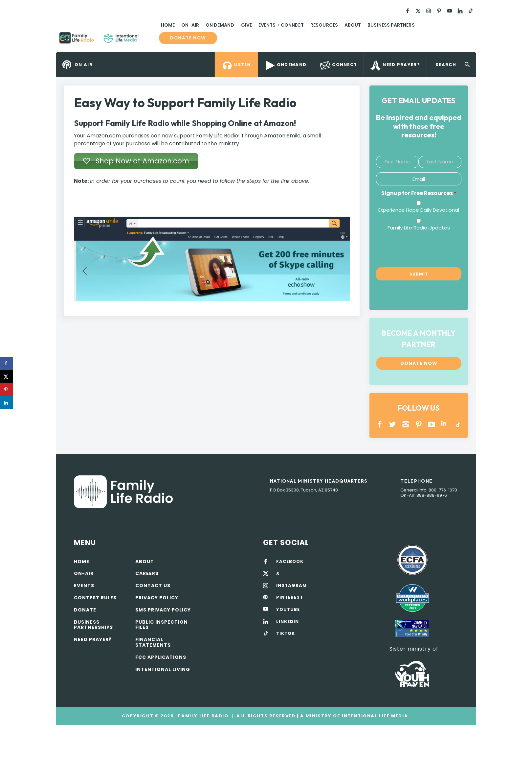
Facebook (380, 424)
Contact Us (153, 586)
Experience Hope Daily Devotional (419, 210)
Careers (147, 573)
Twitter (393, 424)
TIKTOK (286, 634)
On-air (84, 573)
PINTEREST (419, 424)
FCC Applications (161, 657)
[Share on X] (7, 376)
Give (246, 25)
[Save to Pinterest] (7, 390)
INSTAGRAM (406, 424)
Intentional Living (163, 669)
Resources (324, 25)
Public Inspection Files (162, 625)
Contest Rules (95, 598)
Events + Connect (281, 25)
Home (168, 25)
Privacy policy (157, 598)
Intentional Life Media (374, 716)
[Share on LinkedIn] (7, 403)
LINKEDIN (445, 424)
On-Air (190, 25)
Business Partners (391, 25)
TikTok (458, 424)
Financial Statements (153, 642)
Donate (85, 610)
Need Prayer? (93, 639)
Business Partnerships (93, 625)
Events (84, 586)
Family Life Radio (148, 40)
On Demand (220, 25)
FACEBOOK (290, 562)
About (353, 25)
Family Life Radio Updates (419, 228)
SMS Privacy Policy (163, 610)
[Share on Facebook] (7, 363)
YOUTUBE (432, 424)
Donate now (188, 38)
